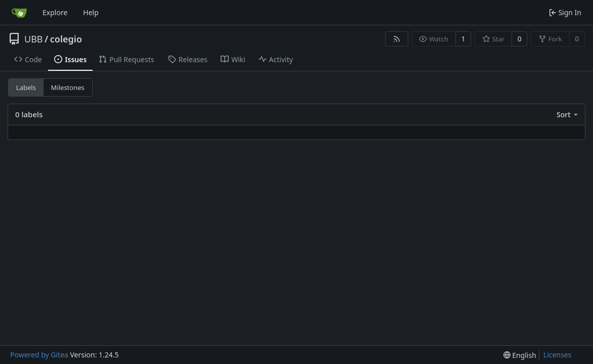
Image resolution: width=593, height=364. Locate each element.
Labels (26, 87)
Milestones (68, 87)
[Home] (19, 13)
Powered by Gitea (39, 355)
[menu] (568, 115)
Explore (55, 12)
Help (91, 12)
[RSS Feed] (397, 39)
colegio (66, 39)
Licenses (558, 355)
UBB (34, 39)
